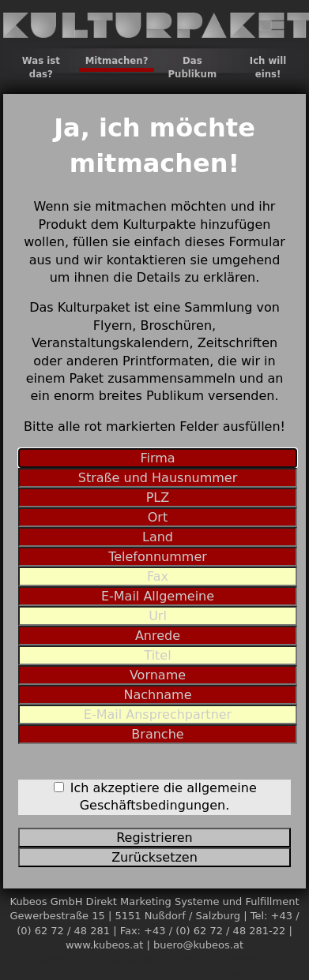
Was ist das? (41, 67)
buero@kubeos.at (198, 945)
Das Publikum (192, 67)
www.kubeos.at (104, 945)
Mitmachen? (117, 61)
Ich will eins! (268, 67)
